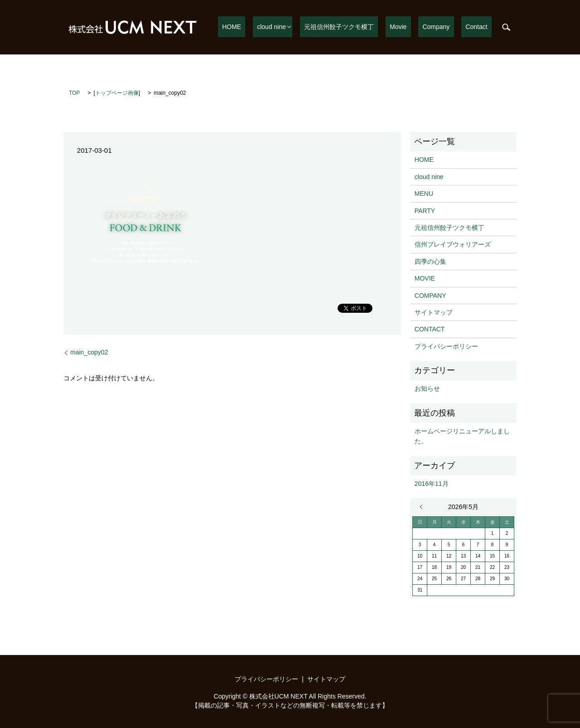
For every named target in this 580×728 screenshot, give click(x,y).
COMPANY (430, 296)
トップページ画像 (117, 93)
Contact (481, 27)
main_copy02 (89, 352)
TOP (74, 93)
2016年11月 (432, 484)
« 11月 (423, 507)
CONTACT (430, 329)
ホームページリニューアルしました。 (462, 436)
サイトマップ (434, 312)
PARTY (425, 211)
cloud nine (304, 27)
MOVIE (425, 278)
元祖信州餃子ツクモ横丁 (368, 27)
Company (449, 27)
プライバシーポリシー (446, 346)
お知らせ (427, 388)
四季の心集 (430, 262)
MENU (424, 194)
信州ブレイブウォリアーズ (453, 244)
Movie (419, 27)
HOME (273, 27)
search (506, 27)
